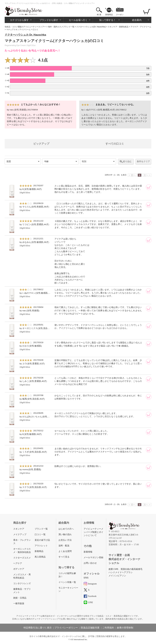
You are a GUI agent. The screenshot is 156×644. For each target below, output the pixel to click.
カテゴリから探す (19, 20)
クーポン (120, 15)
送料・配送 (64, 546)
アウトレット (41, 546)
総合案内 (137, 20)
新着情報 (88, 552)
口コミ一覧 (40, 534)
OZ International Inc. (79, 639)
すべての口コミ (115, 144)
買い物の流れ (65, 534)
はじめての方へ (66, 529)
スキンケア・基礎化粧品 (118, 27)
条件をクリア (143, 161)
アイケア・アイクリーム (141, 27)
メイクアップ (20, 534)
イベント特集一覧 (67, 582)
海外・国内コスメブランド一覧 (61, 27)
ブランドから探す (49, 20)
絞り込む (127, 161)
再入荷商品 (40, 557)
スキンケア (19, 529)
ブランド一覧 (41, 529)
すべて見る (64, 557)
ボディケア (19, 569)
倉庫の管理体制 (125, 628)
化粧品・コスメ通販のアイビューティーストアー (25, 27)
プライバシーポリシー (66, 628)
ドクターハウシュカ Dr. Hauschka (25, 35)
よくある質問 (65, 551)
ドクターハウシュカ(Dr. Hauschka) (91, 27)
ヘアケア (18, 563)
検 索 (99, 15)
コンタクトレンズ (22, 583)
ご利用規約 (108, 628)
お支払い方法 (65, 540)
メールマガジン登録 (93, 557)
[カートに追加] (149, 187)
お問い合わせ (90, 563)
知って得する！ (107, 20)
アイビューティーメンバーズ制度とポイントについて (93, 532)
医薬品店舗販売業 (90, 628)
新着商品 (109, 15)
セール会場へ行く (78, 20)
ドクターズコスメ (22, 558)
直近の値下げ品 (42, 540)
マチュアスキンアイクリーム (18, 30)
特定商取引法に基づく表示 (38, 628)
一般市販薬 (19, 603)
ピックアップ (41, 144)
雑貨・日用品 (20, 598)
